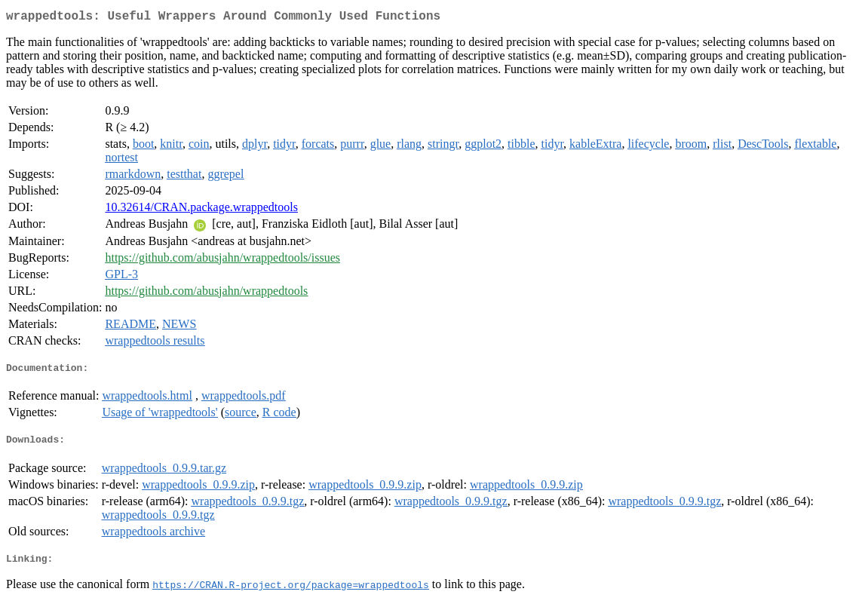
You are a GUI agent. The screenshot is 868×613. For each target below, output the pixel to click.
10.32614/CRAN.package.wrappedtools (201, 210)
